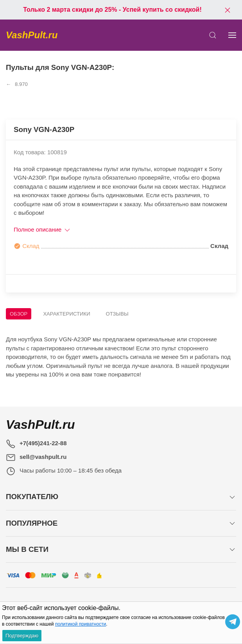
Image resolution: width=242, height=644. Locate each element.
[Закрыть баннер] (228, 10)
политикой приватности (81, 624)
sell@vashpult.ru (43, 457)
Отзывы (117, 314)
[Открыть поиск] (213, 35)
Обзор (19, 314)
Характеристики (66, 314)
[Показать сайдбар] (232, 35)
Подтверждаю (22, 636)
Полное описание (42, 229)
